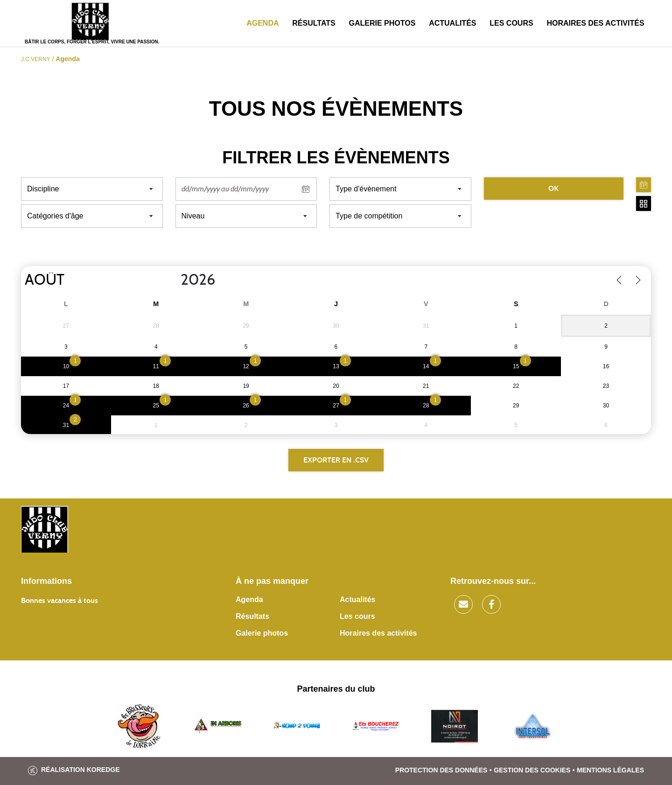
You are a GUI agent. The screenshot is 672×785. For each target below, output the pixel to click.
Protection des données (441, 770)
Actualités (452, 23)
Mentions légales (610, 770)
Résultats (314, 23)
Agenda (262, 23)
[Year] (173, 280)
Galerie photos (382, 23)
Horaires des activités (595, 23)
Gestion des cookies (532, 770)
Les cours (511, 23)
